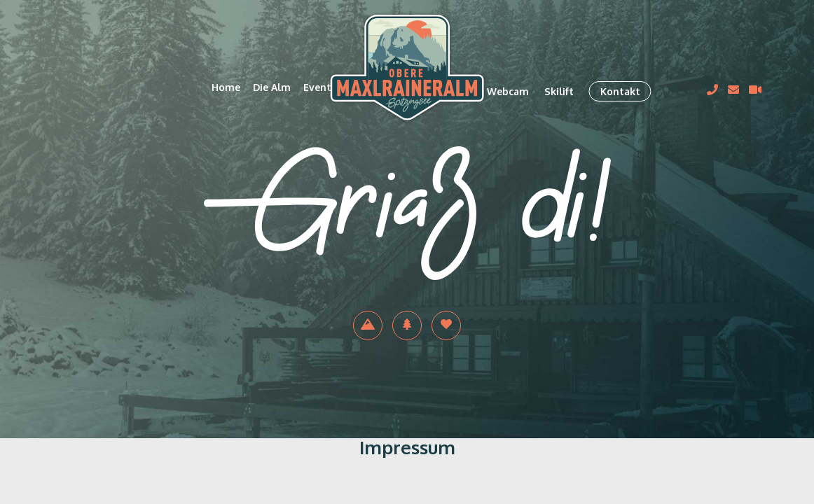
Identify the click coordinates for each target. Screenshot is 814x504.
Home (226, 87)
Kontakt (620, 91)
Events (320, 87)
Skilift (559, 91)
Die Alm (272, 87)
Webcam (508, 91)
